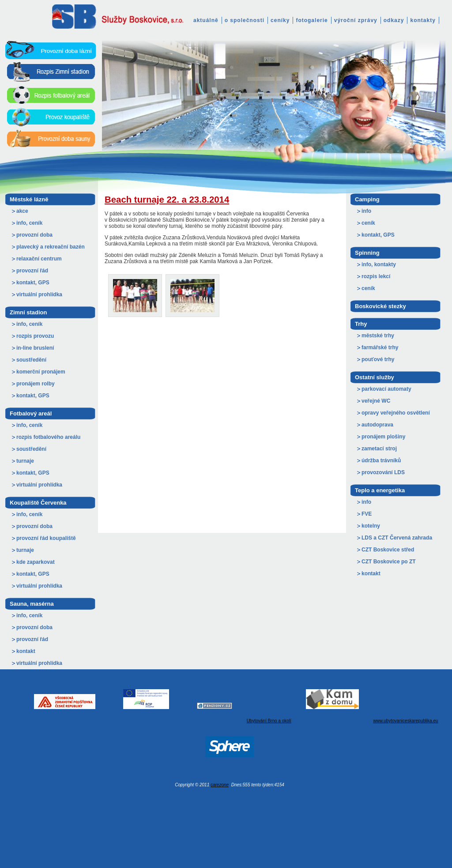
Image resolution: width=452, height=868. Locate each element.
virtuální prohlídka (39, 294)
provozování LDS (383, 472)
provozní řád (32, 271)
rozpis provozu (35, 336)
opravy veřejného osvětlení (396, 413)
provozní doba (34, 235)
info (366, 211)
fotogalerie (312, 20)
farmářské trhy (380, 347)
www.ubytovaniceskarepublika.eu (405, 721)
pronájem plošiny (383, 437)
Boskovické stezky (380, 306)
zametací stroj (379, 449)
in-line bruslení (35, 348)
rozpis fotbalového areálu (48, 437)
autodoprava (377, 425)
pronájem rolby (36, 384)
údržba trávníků (381, 460)
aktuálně (206, 20)
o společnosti (245, 20)
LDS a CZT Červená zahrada (397, 538)
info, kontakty (379, 264)
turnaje (25, 461)
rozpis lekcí (376, 276)
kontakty (423, 20)
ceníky (280, 20)
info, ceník (29, 223)
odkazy (394, 20)
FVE (367, 514)
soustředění (31, 360)
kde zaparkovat (36, 562)
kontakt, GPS (33, 283)
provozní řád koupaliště (46, 538)
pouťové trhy (378, 359)
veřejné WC (376, 401)
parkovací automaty (386, 389)
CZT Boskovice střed (388, 550)
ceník (368, 223)
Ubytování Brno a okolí (269, 721)
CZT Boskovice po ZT (389, 562)
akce (22, 211)
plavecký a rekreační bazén (51, 247)
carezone (220, 785)
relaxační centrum (39, 259)
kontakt (26, 651)
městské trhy (378, 336)
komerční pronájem (41, 372)
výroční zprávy (356, 20)
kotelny (371, 526)
